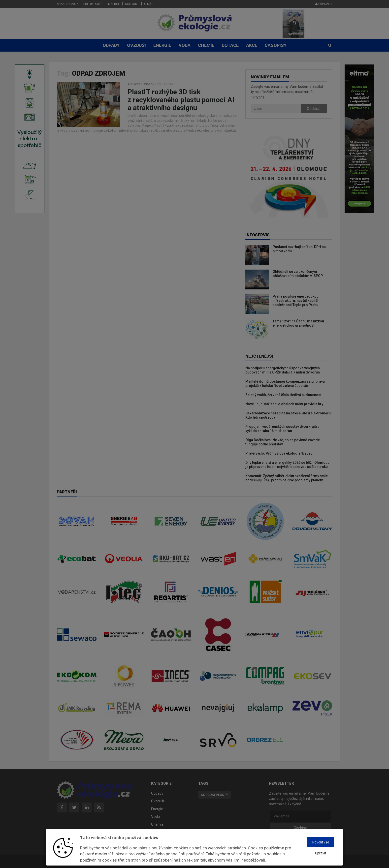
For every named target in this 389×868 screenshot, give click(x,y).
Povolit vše (321, 842)
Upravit (321, 853)
